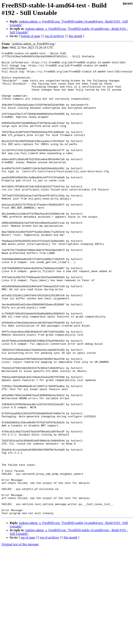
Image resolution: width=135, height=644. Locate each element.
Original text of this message (20, 637)
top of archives (54, 36)
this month (75, 36)
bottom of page (31, 36)
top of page (28, 630)
